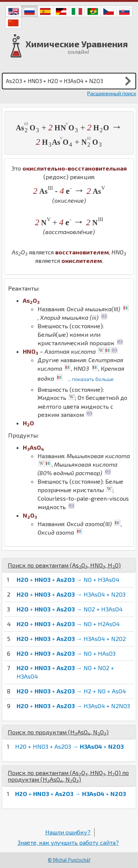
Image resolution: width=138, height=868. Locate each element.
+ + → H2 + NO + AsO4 (71, 691)
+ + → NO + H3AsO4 (68, 579)
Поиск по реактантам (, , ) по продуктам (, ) (68, 776)
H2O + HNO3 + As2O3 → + (69, 746)
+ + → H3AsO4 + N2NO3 (73, 706)
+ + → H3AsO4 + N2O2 (71, 639)
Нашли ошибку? (68, 832)
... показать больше (91, 379)
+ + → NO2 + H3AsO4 (70, 609)
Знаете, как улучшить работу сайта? (68, 842)
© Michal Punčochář (69, 860)
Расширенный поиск (112, 93)
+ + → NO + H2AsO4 (68, 624)
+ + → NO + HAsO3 (66, 653)
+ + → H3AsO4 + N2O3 (71, 594)
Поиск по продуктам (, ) (58, 732)
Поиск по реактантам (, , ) (64, 565)
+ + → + (70, 794)
